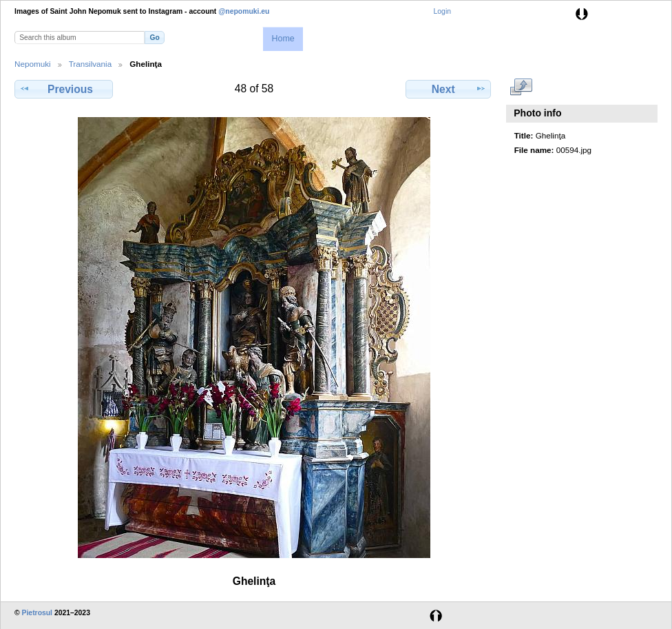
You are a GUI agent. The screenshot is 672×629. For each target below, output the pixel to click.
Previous (63, 89)
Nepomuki (33, 64)
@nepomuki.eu (244, 11)
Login (442, 11)
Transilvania (91, 64)
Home (283, 39)
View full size (522, 87)
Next (449, 89)
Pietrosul (37, 613)
